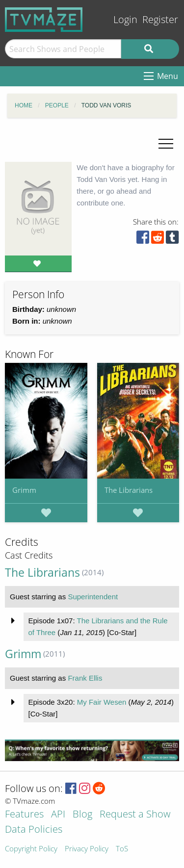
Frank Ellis (85, 678)
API (58, 815)
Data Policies (34, 830)
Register (160, 19)
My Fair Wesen (102, 702)
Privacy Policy (87, 849)
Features (24, 815)
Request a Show (135, 815)
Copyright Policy (31, 849)
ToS (122, 849)
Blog (82, 815)
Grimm (24, 490)
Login (125, 19)
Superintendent (93, 597)
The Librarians (129, 490)
